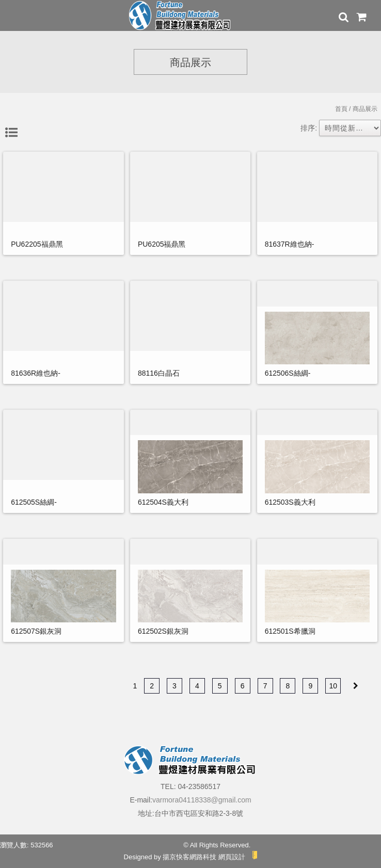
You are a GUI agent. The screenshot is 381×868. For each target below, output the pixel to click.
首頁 (341, 109)
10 (333, 686)
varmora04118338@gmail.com (202, 800)
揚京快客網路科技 (189, 857)
